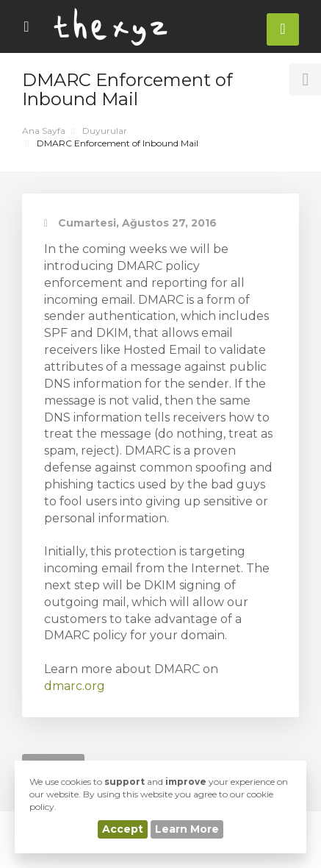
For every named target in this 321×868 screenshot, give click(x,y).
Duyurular (105, 131)
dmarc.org (75, 686)
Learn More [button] (187, 829)
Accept (123, 829)
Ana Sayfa (44, 131)
